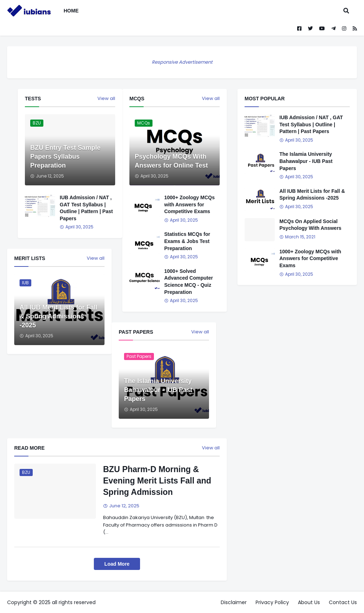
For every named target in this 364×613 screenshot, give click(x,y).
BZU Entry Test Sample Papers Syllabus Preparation (65, 157)
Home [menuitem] (71, 11)
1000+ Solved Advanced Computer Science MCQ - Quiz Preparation (189, 282)
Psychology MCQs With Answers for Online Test (171, 161)
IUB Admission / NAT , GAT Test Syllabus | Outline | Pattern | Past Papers (86, 208)
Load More (117, 564)
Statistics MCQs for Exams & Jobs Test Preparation (187, 241)
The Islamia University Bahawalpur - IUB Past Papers (158, 390)
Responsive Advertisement (182, 62)
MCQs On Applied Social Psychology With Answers (310, 225)
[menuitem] (89, 11)
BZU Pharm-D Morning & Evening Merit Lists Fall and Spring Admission (157, 481)
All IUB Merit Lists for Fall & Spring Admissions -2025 (58, 316)
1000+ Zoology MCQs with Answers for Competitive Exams (189, 204)
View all (211, 99)
